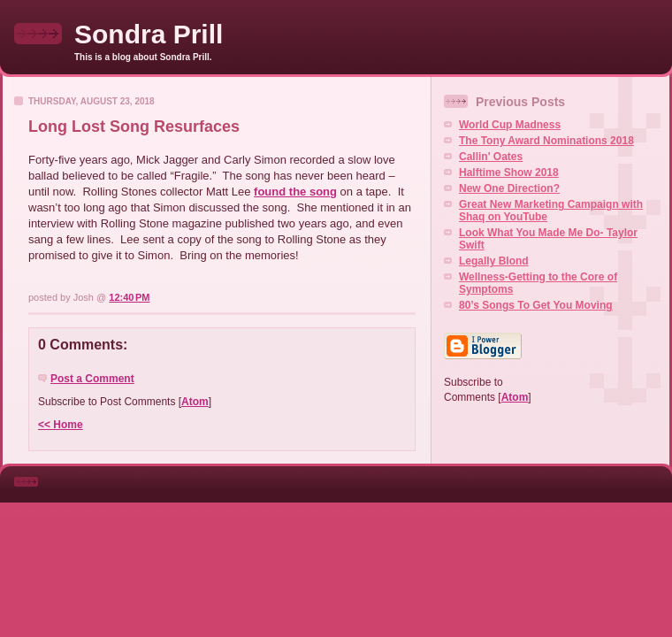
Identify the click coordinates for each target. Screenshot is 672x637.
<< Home (61, 425)
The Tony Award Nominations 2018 (546, 141)
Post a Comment (92, 379)
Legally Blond (494, 261)
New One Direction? (509, 188)
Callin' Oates (491, 157)
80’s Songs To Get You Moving (536, 305)
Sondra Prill (149, 34)
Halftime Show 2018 (509, 173)
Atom (195, 402)
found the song (295, 192)
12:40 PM (129, 297)
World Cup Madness (510, 125)
